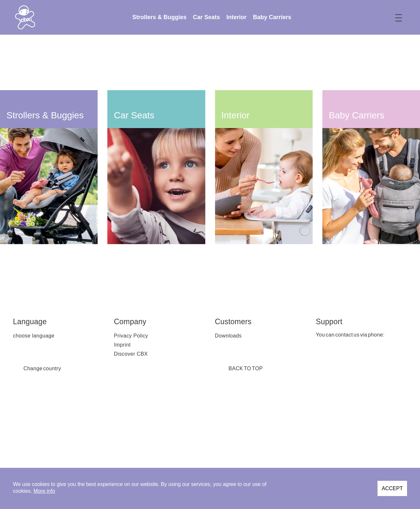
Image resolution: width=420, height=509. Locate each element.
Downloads (228, 336)
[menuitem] (159, 17)
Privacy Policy (131, 336)
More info (44, 491)
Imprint (122, 345)
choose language (34, 336)
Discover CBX (131, 354)
